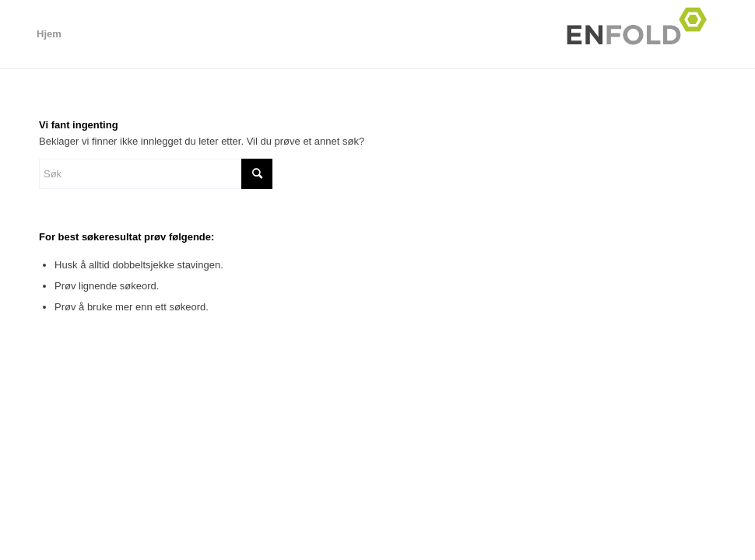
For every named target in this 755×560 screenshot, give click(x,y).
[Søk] (156, 174)
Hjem (49, 34)
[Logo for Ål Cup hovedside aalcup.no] (641, 34)
